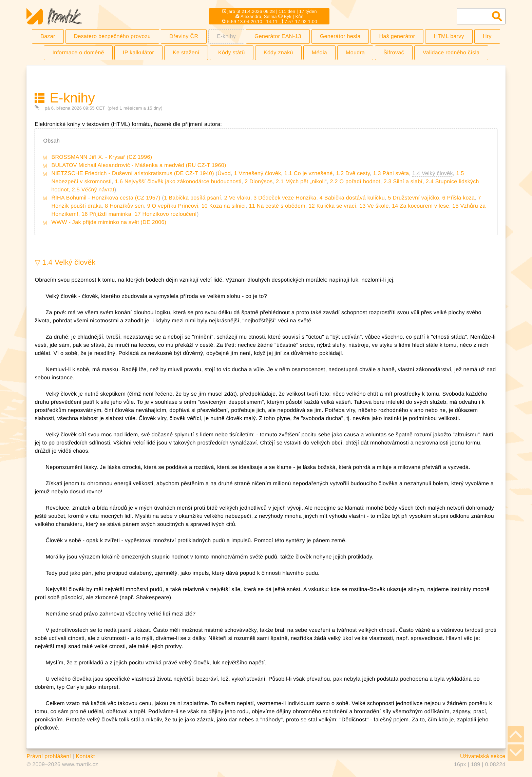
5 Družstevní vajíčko (413, 198)
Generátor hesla (340, 36)
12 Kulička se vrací (332, 206)
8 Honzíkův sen (124, 206)
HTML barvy (449, 36)
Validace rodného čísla (451, 53)
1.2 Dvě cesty (353, 174)
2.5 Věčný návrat (93, 190)
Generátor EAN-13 (278, 36)
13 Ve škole (374, 206)
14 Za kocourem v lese (421, 206)
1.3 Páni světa (391, 174)
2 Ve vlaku (237, 198)
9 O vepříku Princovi (173, 206)
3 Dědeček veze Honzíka (285, 198)
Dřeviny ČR (184, 36)
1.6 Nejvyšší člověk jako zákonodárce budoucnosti (178, 182)
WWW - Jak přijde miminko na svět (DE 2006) (109, 222)
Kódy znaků (278, 53)
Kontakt (85, 756)
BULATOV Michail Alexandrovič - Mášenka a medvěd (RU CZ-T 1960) (139, 165)
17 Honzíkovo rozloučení (165, 214)
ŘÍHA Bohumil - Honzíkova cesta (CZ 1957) (106, 198)
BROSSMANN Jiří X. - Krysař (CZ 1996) (102, 157)
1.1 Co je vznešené (309, 174)
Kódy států (232, 53)
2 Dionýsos (259, 182)
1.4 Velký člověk (69, 262)
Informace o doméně (78, 53)
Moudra (355, 53)
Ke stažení (186, 53)
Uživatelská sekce (483, 756)
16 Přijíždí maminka (106, 214)
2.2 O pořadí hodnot (355, 182)
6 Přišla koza (458, 198)
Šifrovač (394, 53)
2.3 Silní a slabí (403, 182)
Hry (487, 36)
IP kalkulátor (138, 53)
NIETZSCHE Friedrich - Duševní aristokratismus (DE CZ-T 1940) (132, 174)
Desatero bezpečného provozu (112, 36)
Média (319, 53)
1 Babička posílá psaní (192, 198)
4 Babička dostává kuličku (352, 198)
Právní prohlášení (49, 756)
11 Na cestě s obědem (277, 206)
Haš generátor (397, 36)
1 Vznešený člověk (257, 174)
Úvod (224, 174)
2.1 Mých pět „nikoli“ (301, 182)
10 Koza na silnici (224, 206)
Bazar (48, 36)
